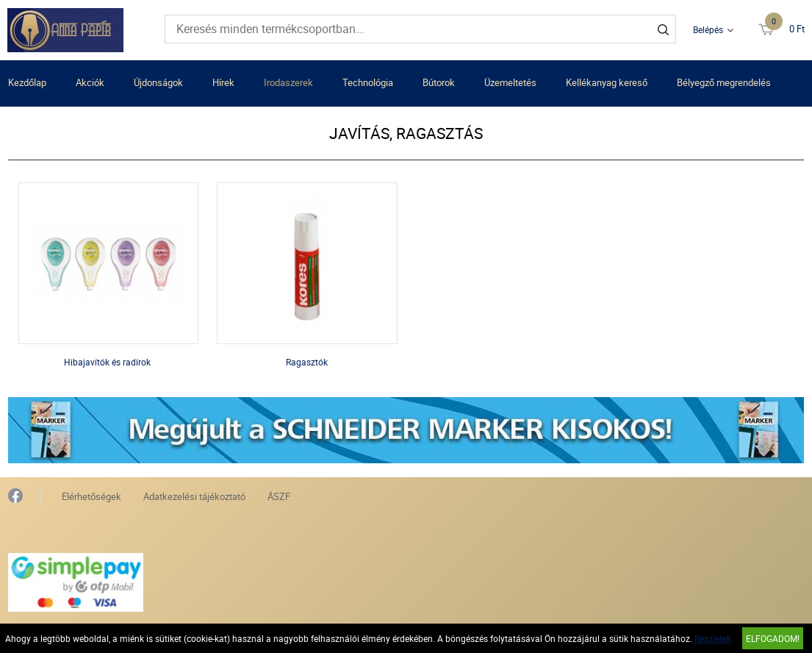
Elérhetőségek (91, 496)
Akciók (90, 82)
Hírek (223, 82)
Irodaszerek (288, 82)
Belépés (708, 29)
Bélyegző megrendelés (724, 82)
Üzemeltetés (510, 82)
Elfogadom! (773, 638)
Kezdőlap (27, 82)
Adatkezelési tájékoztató (194, 496)
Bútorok (439, 82)
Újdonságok (158, 82)
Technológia (368, 82)
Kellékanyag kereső (607, 82)
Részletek (713, 638)
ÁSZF (279, 496)
